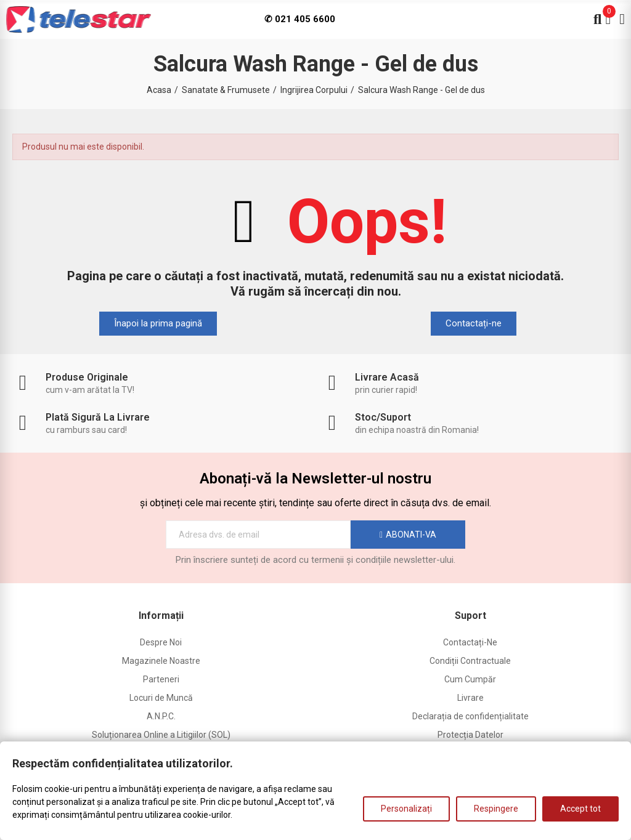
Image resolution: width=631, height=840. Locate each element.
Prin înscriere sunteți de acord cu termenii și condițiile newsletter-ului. (315, 560)
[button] (158, 324)
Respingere (496, 809)
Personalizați (406, 809)
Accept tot (580, 809)
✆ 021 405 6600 (300, 19)
